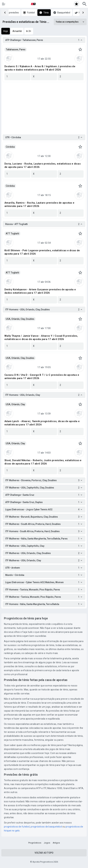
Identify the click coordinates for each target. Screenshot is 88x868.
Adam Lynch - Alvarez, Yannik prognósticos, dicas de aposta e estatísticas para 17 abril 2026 (42, 423)
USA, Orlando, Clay (15, 404)
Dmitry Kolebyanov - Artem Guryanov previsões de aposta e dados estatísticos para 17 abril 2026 (40, 291)
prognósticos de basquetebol (46, 827)
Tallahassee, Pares (16, 49)
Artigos (56, 843)
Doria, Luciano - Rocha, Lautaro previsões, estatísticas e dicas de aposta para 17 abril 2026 (43, 165)
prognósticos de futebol (17, 827)
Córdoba (10, 147)
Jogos (47, 843)
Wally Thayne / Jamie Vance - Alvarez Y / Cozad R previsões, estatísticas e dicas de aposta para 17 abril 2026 (41, 338)
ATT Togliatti (12, 234)
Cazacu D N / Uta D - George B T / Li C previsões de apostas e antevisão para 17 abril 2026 (42, 377)
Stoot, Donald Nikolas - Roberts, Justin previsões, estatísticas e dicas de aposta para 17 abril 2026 (43, 462)
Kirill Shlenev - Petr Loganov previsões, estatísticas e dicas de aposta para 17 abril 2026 (42, 252)
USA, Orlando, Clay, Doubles (20, 319)
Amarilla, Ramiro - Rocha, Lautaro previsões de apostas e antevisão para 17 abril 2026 (39, 204)
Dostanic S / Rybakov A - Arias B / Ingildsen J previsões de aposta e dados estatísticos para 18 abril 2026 (40, 68)
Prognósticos (35, 843)
